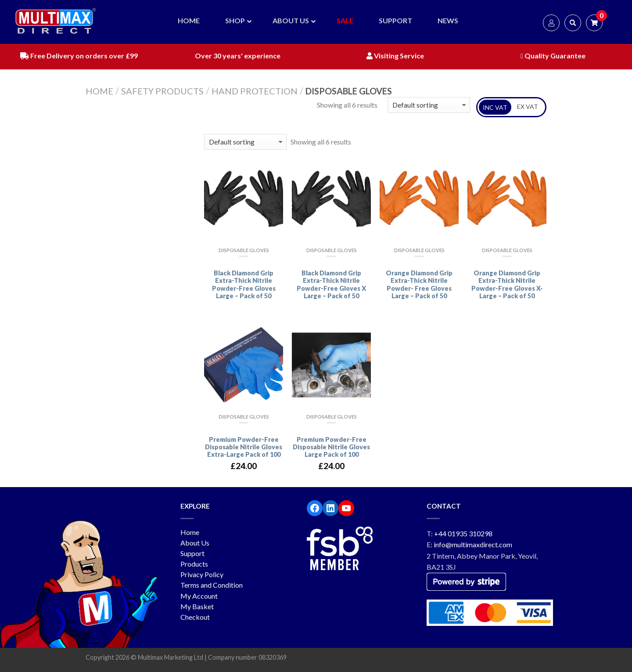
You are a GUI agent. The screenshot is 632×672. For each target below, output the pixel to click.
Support (192, 553)
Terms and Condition (212, 585)
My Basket (197, 606)
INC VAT (495, 107)
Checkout (195, 617)
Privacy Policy (202, 574)
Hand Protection (255, 91)
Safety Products (162, 91)
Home (99, 91)
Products (194, 564)
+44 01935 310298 (463, 533)
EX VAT (528, 107)
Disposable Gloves (244, 250)
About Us (195, 543)
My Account (199, 596)
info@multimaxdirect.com (473, 544)
